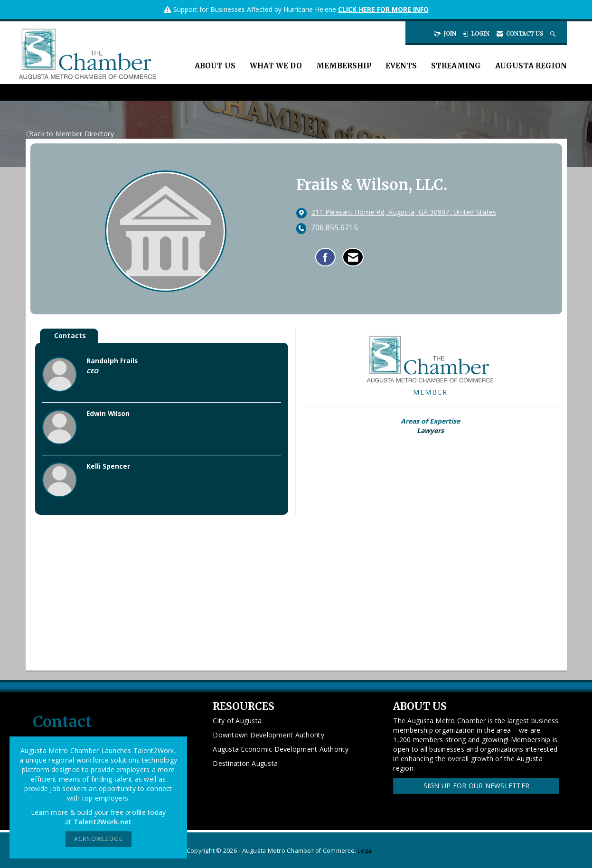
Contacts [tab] (70, 335)
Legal (365, 851)
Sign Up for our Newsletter (477, 786)
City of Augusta (237, 721)
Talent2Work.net (103, 822)
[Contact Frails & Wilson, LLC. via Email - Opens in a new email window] (353, 257)
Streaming (456, 66)
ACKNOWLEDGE (99, 839)
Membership (344, 66)
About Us (215, 66)
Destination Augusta (245, 763)
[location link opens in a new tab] (404, 213)
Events (401, 66)
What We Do (276, 66)
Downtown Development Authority (268, 735)
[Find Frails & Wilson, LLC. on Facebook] (325, 257)
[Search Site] (554, 34)
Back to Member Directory (70, 134)
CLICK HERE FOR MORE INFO (383, 9)
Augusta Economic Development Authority (281, 749)
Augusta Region (531, 66)
